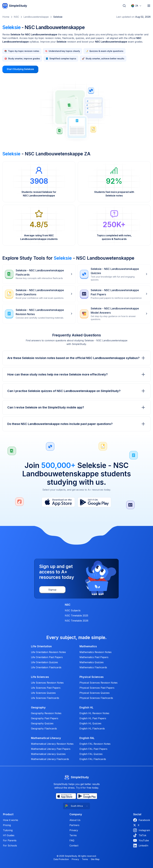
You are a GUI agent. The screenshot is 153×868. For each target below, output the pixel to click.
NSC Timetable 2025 (76, 616)
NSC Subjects (73, 610)
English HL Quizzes (90, 723)
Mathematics (88, 646)
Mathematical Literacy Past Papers (51, 749)
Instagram (142, 830)
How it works (11, 820)
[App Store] (58, 502)
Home (6, 17)
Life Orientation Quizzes (44, 662)
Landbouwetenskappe (36, 17)
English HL (86, 708)
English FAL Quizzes (91, 754)
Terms (73, 835)
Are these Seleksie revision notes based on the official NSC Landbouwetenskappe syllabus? (76, 358)
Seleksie (58, 17)
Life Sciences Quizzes (43, 693)
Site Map (95, 859)
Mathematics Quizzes (92, 662)
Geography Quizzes (42, 723)
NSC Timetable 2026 (77, 621)
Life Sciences (40, 677)
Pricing (7, 825)
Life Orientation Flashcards (46, 667)
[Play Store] (94, 502)
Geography (38, 708)
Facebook (142, 820)
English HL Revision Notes (94, 713)
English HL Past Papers (93, 718)
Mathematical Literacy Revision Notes (52, 744)
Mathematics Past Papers (94, 657)
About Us (75, 820)
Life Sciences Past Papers (46, 688)
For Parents (10, 840)
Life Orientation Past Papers (47, 657)
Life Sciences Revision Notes (47, 683)
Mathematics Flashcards (93, 667)
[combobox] (136, 6)
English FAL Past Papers (93, 749)
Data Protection (61, 859)
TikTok (140, 835)
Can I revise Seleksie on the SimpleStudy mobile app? (76, 407)
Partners (74, 825)
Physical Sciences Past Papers (97, 688)
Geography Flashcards (44, 729)
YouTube (141, 840)
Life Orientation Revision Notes (48, 652)
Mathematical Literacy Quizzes (48, 754)
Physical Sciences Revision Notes (99, 683)
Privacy (74, 830)
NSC (16, 17)
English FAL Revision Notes (95, 744)
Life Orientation (41, 646)
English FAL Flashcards (93, 759)
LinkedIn (141, 846)
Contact (74, 846)
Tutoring (8, 830)
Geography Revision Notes (46, 713)
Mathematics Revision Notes (96, 652)
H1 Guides (9, 835)
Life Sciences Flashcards (45, 698)
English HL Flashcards (92, 729)
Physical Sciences (92, 677)
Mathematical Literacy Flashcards (50, 759)
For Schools (10, 846)
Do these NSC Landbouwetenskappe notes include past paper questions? (76, 424)
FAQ (72, 840)
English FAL (87, 738)
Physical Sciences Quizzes (95, 693)
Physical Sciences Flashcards (96, 698)
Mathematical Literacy (46, 738)
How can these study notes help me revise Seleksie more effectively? (76, 374)
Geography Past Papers (45, 718)
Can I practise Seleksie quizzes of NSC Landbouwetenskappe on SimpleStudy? (76, 391)
